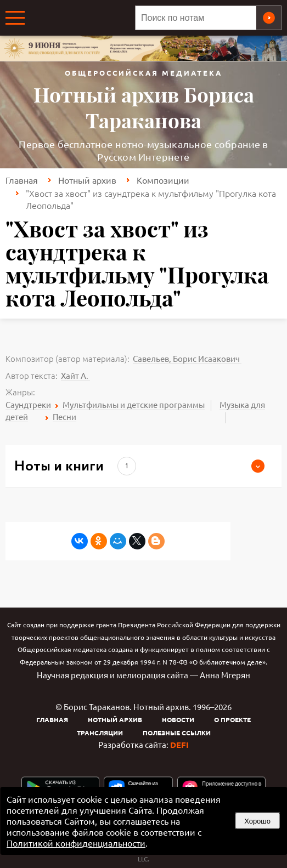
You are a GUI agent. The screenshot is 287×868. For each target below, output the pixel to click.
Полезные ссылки (177, 733)
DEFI (179, 745)
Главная (22, 180)
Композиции (163, 180)
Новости (178, 719)
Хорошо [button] (257, 821)
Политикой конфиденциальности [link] (76, 843)
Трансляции (100, 733)
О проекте (232, 719)
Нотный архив (87, 180)
